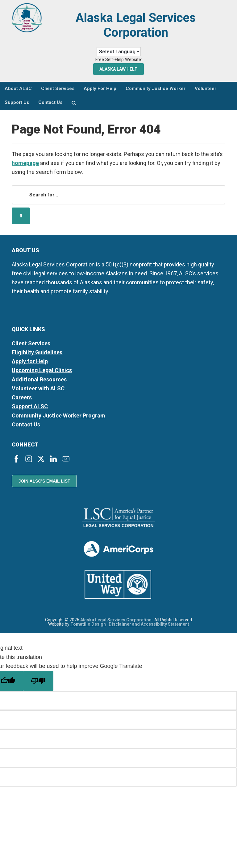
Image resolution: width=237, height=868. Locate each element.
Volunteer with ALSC (38, 388)
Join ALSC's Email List (44, 481)
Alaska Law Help (118, 69)
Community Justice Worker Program (58, 415)
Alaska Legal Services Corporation (136, 25)
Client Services (31, 343)
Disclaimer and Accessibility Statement (149, 624)
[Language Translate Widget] (119, 52)
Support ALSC (30, 406)
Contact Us (26, 424)
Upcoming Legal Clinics (42, 370)
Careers (22, 397)
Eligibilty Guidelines (37, 352)
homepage (25, 163)
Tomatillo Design (88, 624)
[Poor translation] (38, 681)
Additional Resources (39, 379)
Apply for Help (30, 361)
